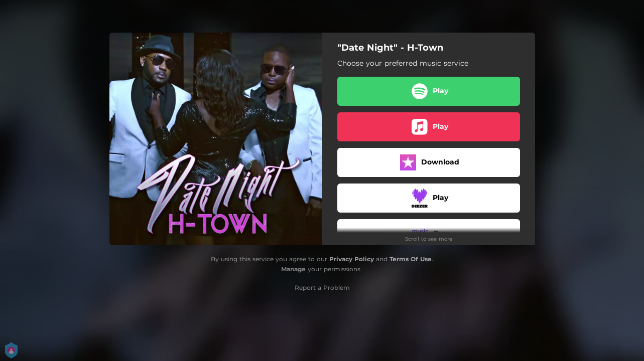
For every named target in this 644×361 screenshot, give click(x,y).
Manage (293, 269)
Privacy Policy (352, 259)
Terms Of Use (411, 259)
